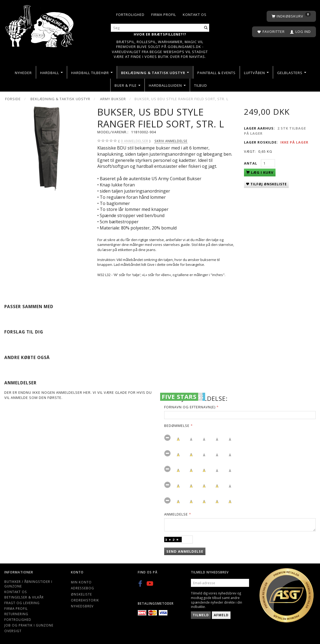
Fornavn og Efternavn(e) (190, 407)
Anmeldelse (176, 514)
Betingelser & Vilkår (24, 597)
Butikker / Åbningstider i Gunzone (28, 584)
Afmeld (221, 615)
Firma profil (164, 15)
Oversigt (13, 631)
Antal (251, 163)
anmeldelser (135, 141)
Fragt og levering (22, 603)
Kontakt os (195, 15)
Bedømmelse (177, 426)
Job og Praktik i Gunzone (29, 625)
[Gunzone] (40, 25)
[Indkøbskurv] (291, 16)
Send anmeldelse (185, 551)
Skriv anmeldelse (171, 141)
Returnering (16, 614)
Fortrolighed (130, 15)
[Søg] (206, 28)
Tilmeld (201, 615)
